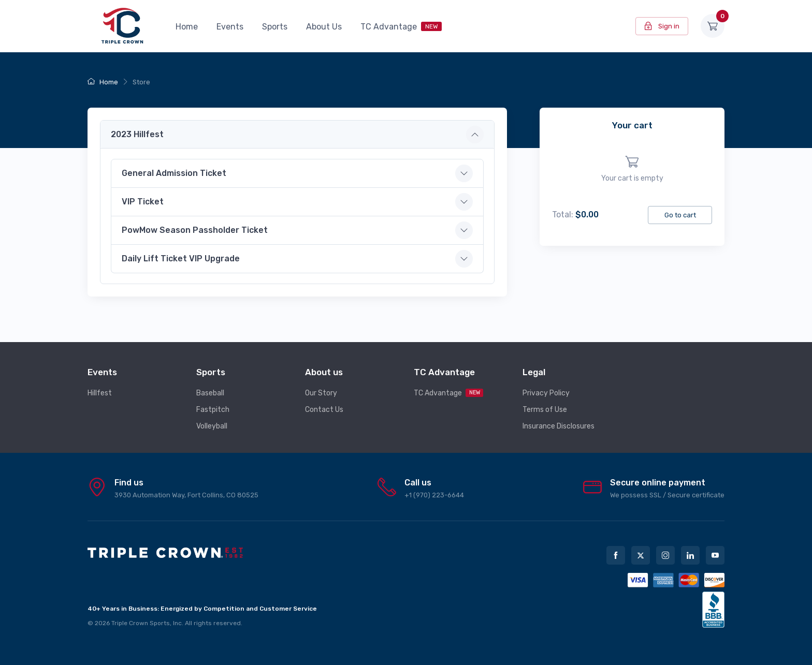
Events (230, 27)
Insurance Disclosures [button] (559, 426)
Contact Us (324, 410)
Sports (275, 27)
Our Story (321, 393)
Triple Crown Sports (141, 623)
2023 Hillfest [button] (137, 134)
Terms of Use (545, 410)
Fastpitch (213, 410)
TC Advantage (401, 27)
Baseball (210, 393)
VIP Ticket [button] (143, 202)
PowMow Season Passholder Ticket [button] (195, 230)
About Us (324, 27)
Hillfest (100, 393)
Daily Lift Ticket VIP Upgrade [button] (181, 258)
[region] (632, 169)
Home (187, 27)
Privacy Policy (546, 393)
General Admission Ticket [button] (174, 173)
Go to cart (680, 215)
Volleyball (212, 426)
